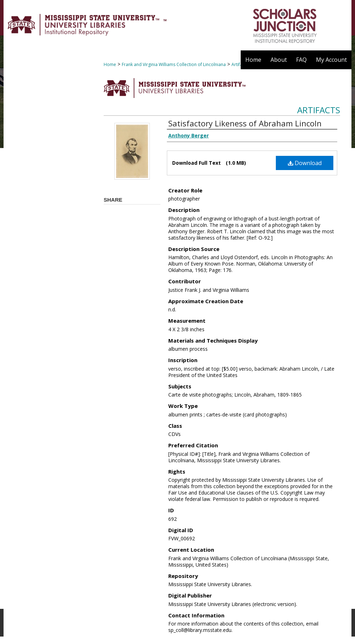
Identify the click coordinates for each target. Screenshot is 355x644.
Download (305, 163)
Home (110, 64)
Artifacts (319, 110)
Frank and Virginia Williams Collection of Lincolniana (174, 64)
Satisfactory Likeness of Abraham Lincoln (245, 123)
